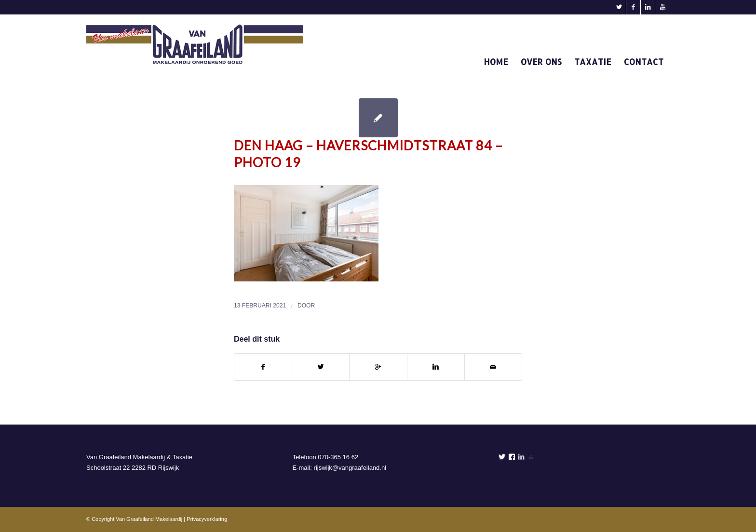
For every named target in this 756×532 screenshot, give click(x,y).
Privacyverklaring (207, 519)
